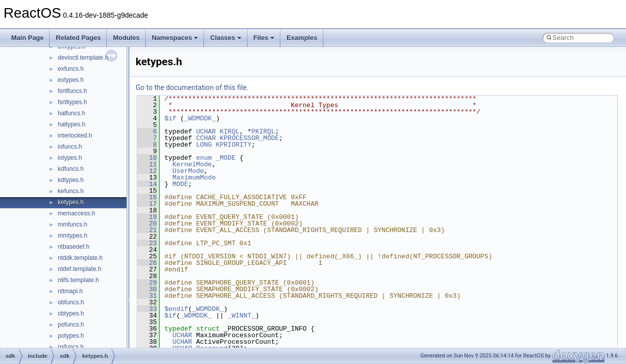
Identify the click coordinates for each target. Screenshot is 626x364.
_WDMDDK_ (200, 118)
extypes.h (71, 80)
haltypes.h (72, 124)
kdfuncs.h (71, 169)
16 (147, 197)
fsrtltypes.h (72, 102)
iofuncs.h (70, 147)
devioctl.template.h (83, 58)
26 (147, 263)
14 (147, 184)
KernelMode (192, 164)
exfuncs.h (71, 69)
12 (147, 171)
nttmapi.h (70, 291)
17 (147, 204)
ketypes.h (71, 202)
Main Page (27, 38)
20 (147, 223)
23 (147, 243)
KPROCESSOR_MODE (249, 138)
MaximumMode (194, 177)
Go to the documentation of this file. (192, 87)
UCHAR (206, 131)
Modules (126, 38)
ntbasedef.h (74, 247)
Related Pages (78, 38)
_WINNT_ (242, 315)
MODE (180, 184)
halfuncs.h (72, 113)
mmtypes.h (73, 236)
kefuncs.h (71, 191)
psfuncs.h (71, 347)
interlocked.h (75, 135)
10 (147, 158)
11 (147, 164)
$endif (176, 309)
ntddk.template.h (80, 258)
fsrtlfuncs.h (72, 91)
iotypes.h (70, 158)
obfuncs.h (71, 302)
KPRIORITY (233, 145)
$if (170, 118)
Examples (302, 38)
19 (147, 217)
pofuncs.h (71, 325)
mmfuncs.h (73, 224)
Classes (225, 38)
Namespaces (175, 38)
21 (147, 230)
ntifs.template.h (78, 280)
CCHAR (206, 138)
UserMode (188, 171)
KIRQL (229, 131)
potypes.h (71, 336)
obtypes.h (71, 313)
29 (147, 283)
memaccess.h (76, 213)
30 (147, 289)
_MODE (225, 158)
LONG (204, 145)
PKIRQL (263, 131)
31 (147, 296)
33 (147, 309)
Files (264, 38)
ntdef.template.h (79, 269)
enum (204, 158)
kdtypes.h (71, 180)
